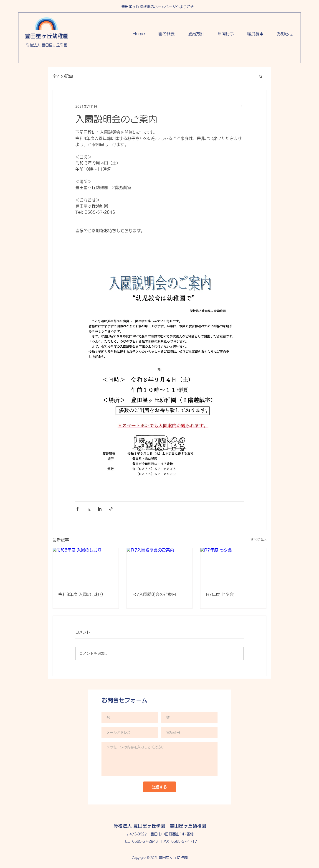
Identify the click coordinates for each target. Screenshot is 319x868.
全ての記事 (63, 76)
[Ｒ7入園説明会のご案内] (160, 566)
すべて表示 (258, 539)
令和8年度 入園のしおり (81, 594)
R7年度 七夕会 (220, 594)
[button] (261, 76)
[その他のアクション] (241, 107)
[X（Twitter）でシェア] (89, 509)
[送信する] (159, 787)
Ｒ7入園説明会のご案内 (154, 594)
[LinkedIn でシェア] (100, 509)
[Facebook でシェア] (77, 509)
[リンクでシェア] (111, 509)
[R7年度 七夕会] (233, 566)
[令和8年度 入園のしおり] (86, 566)
